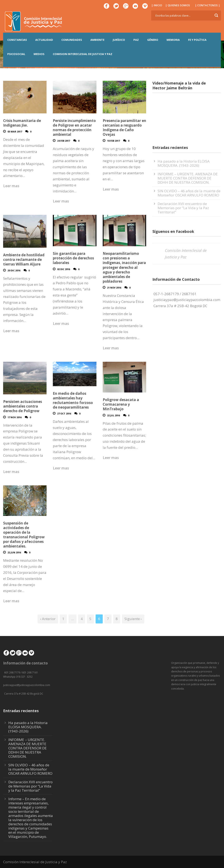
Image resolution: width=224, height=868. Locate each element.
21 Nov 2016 (114, 288)
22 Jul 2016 (113, 415)
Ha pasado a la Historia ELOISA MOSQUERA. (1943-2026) (184, 163)
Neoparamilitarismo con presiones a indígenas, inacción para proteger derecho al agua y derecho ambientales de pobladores (124, 267)
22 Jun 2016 (14, 552)
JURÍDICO (119, 40)
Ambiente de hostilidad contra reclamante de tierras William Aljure (24, 260)
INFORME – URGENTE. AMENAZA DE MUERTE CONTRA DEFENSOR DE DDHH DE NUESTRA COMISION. (188, 178)
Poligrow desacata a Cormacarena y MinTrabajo (121, 404)
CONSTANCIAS (17, 40)
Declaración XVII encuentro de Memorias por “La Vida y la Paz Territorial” (183, 208)
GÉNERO (153, 40)
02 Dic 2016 (64, 269)
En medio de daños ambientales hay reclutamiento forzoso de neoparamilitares (73, 400)
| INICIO (157, 5)
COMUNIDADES (72, 40)
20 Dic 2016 (14, 270)
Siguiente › (133, 619)
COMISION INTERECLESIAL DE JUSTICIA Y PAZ (83, 54)
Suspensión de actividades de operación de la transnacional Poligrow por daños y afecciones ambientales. (24, 535)
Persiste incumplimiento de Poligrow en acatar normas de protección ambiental (74, 128)
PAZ (136, 40)
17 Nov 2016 (15, 417)
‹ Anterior (48, 619)
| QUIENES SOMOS (178, 5)
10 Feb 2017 (113, 141)
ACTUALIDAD (44, 40)
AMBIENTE (97, 40)
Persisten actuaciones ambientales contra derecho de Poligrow (23, 406)
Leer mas (11, 186)
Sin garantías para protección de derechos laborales (73, 258)
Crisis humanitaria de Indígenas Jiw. (22, 123)
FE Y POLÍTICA (197, 40)
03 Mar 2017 (15, 131)
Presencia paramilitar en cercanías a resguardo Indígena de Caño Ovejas (124, 128)
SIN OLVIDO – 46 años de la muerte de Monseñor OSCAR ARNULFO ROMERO (189, 193)
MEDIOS (39, 54)
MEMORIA (173, 40)
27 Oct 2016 (64, 413)
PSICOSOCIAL (16, 54)
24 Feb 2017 (64, 141)
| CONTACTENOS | (208, 5)
